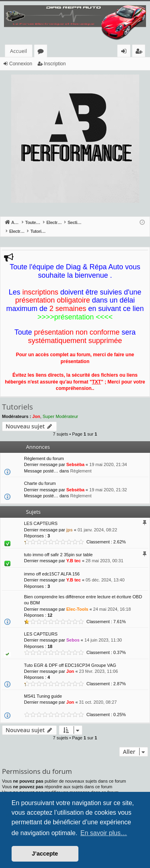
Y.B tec (74, 552)
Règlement (81, 462)
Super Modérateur (61, 408)
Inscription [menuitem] (140, 52)
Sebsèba (75, 456)
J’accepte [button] (45, 854)
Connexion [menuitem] (126, 52)
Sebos (73, 632)
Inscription (55, 64)
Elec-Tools (77, 601)
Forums (42, 52)
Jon (36, 408)
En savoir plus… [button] (104, 833)
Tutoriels (17, 398)
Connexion (21, 64)
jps (70, 521)
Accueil (19, 51)
